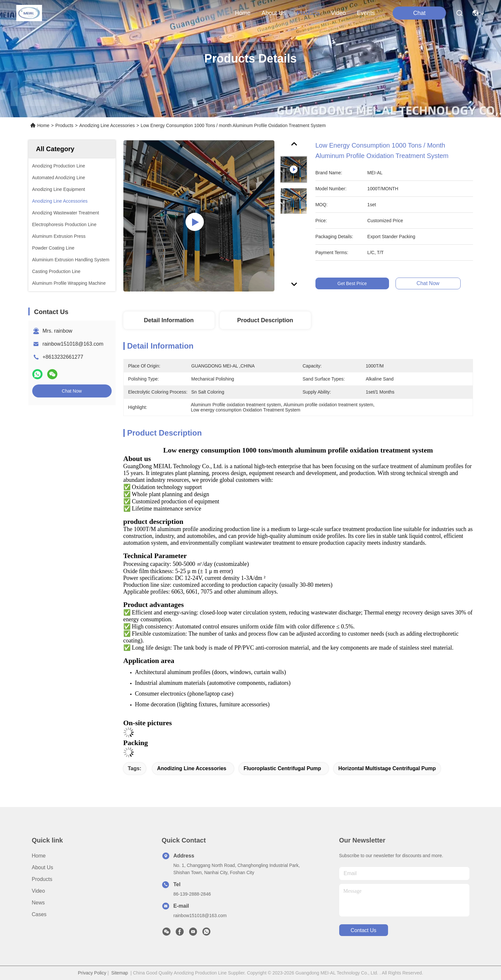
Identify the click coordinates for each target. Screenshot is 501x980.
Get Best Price (354, 283)
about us (273, 13)
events (366, 13)
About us (43, 867)
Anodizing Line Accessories (107, 125)
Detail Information (169, 320)
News (38, 903)
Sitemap (120, 973)
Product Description (265, 320)
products (308, 13)
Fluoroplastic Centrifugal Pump (282, 768)
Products (64, 125)
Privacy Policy (92, 973)
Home (243, 13)
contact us (363, 930)
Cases (39, 914)
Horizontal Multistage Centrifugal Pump (387, 768)
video (339, 13)
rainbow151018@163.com (73, 344)
